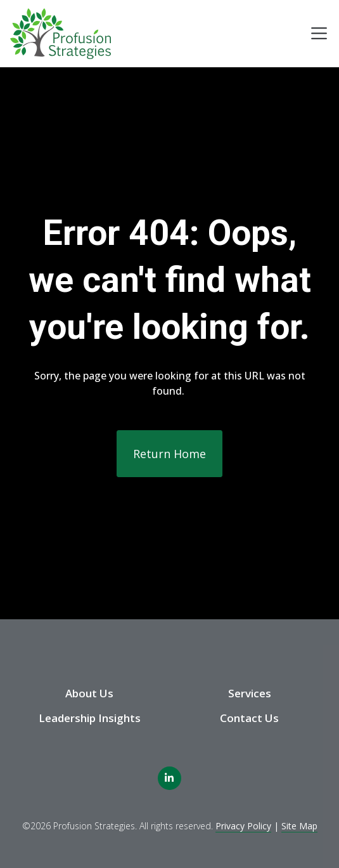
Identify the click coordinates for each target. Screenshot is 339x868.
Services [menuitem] (250, 693)
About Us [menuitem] (89, 693)
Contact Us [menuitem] (249, 718)
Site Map (299, 826)
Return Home (169, 454)
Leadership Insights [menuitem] (90, 718)
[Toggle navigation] (319, 33)
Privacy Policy (243, 826)
